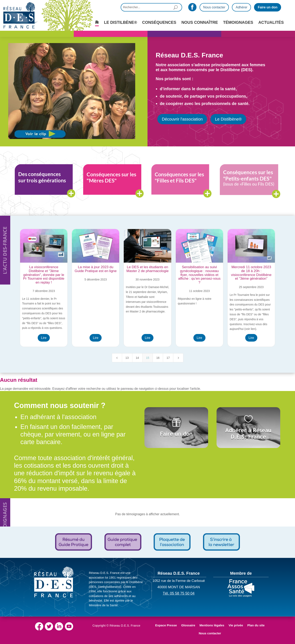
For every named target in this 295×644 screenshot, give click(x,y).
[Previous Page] (117, 358)
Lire (44, 338)
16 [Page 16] (158, 358)
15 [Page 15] (148, 358)
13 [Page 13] (127, 358)
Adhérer (241, 7)
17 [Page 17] (168, 358)
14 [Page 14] (137, 358)
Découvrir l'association (182, 119)
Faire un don (268, 7)
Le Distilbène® (228, 119)
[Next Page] (178, 358)
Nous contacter (214, 7)
